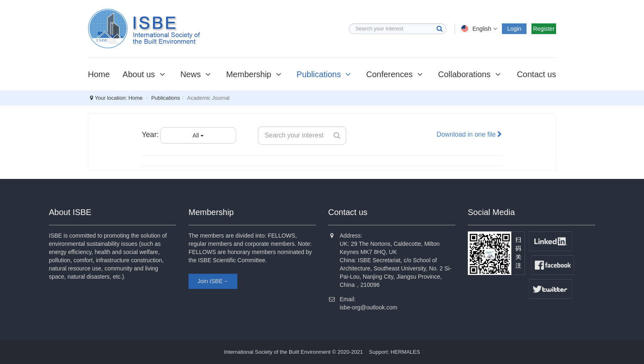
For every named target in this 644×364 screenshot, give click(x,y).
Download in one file (469, 134)
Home (99, 74)
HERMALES (405, 352)
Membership (255, 74)
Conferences (396, 74)
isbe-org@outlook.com (368, 307)
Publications (325, 74)
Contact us (536, 74)
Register (544, 29)
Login (514, 29)
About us (145, 74)
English (480, 29)
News (197, 74)
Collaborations (470, 74)
